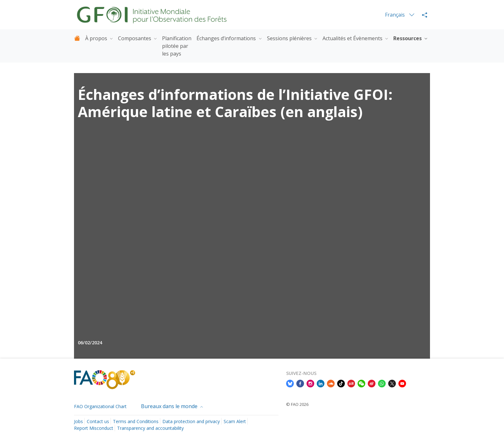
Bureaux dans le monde (170, 406)
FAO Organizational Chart (100, 406)
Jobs (78, 421)
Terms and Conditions (136, 421)
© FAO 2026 (297, 404)
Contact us (98, 421)
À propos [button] (97, 38)
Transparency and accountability (150, 428)
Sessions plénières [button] (290, 38)
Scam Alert (235, 421)
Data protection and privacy (191, 421)
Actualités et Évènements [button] (353, 38)
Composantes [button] (135, 38)
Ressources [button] (408, 38)
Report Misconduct (94, 428)
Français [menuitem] (396, 15)
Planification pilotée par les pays (177, 46)
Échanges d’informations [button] (227, 38)
